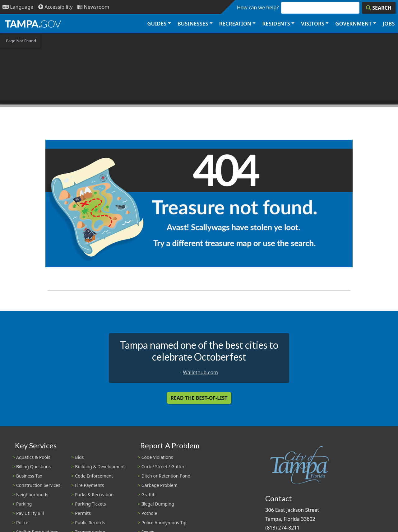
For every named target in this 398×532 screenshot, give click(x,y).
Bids (79, 457)
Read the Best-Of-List (199, 398)
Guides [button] (157, 23)
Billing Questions (33, 467)
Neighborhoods (32, 495)
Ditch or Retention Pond (166, 476)
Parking (24, 504)
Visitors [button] (313, 23)
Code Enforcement (94, 476)
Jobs (389, 23)
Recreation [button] (235, 23)
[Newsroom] (93, 7)
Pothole (149, 513)
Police (22, 523)
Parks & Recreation (94, 495)
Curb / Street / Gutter (163, 467)
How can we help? (258, 7)
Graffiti (148, 495)
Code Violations (157, 457)
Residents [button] (276, 23)
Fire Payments (89, 485)
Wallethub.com (200, 372)
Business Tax (29, 476)
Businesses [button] (193, 23)
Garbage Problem (160, 485)
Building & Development (100, 467)
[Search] (379, 8)
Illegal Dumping (158, 504)
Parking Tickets (90, 504)
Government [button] (353, 23)
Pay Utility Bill (30, 513)
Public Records (90, 523)
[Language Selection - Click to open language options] (18, 7)
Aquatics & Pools (33, 457)
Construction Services (38, 485)
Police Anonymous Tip (164, 523)
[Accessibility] (55, 7)
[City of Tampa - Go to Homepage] (33, 24)
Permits (83, 513)
